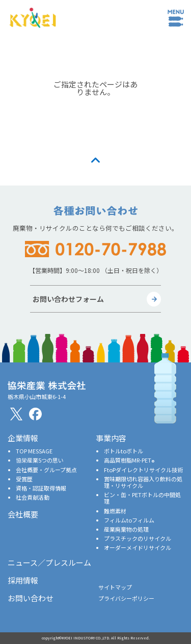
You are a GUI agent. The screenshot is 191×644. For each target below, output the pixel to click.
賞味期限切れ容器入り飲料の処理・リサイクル (143, 482)
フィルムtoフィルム (129, 520)
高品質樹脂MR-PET (129, 460)
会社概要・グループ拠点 (46, 470)
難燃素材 (115, 511)
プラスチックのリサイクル (138, 538)
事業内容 (111, 438)
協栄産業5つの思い (40, 460)
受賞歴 (24, 479)
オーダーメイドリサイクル (138, 547)
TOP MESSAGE (34, 451)
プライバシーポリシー (126, 598)
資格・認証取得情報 (41, 488)
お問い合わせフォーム (68, 299)
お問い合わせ (31, 598)
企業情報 (23, 438)
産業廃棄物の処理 (126, 529)
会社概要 (23, 514)
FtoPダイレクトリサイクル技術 (143, 470)
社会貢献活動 (33, 497)
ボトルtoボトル (124, 451)
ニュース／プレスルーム (49, 562)
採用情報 (23, 580)
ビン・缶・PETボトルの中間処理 (142, 498)
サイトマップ (115, 587)
